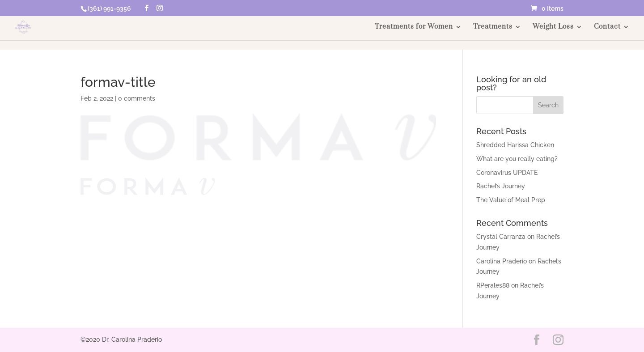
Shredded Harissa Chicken (515, 145)
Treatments (493, 27)
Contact (607, 27)
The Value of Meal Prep (511, 200)
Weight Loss (553, 27)
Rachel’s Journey (501, 186)
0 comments (137, 98)
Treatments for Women (414, 27)
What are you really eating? (517, 159)
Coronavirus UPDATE (507, 173)
